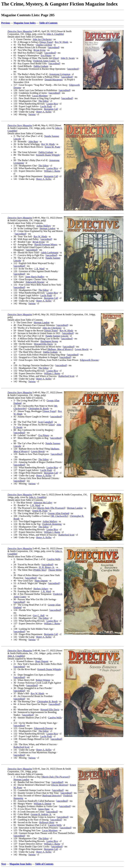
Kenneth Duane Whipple (48, 155)
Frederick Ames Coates (44, 61)
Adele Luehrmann (50, 253)
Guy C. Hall (39, 615)
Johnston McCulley (43, 503)
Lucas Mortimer (40, 96)
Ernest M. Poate (53, 147)
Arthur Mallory (44, 226)
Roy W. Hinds (62, 42)
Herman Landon (47, 228)
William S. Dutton (42, 804)
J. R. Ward (39, 269)
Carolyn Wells (54, 559)
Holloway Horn (47, 822)
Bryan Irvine (39, 50)
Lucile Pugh (46, 106)
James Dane (44, 809)
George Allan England (58, 513)
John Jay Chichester (42, 39)
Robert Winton (43, 680)
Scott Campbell (45, 422)
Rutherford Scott (66, 376)
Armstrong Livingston (60, 74)
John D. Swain (68, 58)
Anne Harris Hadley (35, 277)
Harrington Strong (49, 341)
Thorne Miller (55, 570)
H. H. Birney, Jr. (47, 567)
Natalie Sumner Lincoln (57, 336)
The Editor (43, 101)
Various (32, 114)
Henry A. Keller (44, 112)
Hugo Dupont (41, 581)
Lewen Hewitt (82, 349)
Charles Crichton (44, 45)
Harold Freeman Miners (46, 245)
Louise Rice (52, 104)
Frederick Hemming (52, 524)
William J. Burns (52, 171)
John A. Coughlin (55, 34)
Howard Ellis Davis (43, 344)
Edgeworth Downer (35, 282)
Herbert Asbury (41, 589)
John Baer (33, 141)
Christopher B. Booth (38, 409)
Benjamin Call (51, 109)
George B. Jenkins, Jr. (41, 814)
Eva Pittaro (46, 55)
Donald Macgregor (54, 80)
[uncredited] (54, 47)
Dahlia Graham (41, 66)
